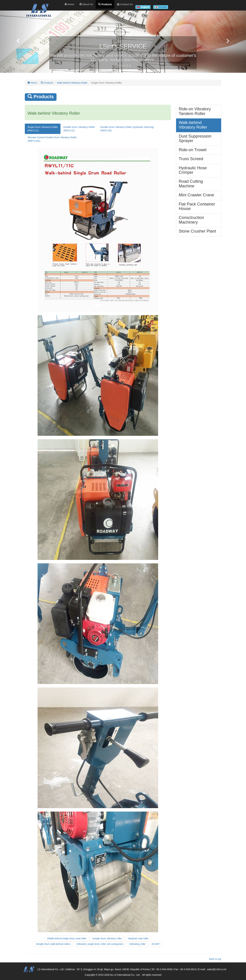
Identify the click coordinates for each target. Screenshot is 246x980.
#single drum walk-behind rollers (53, 944)
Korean (163, 7)
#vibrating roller (137, 944)
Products (47, 83)
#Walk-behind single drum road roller (67, 938)
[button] (18, 41)
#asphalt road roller (138, 938)
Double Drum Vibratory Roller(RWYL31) (79, 129)
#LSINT (156, 944)
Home (32, 83)
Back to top (215, 959)
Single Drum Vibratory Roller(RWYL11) (43, 129)
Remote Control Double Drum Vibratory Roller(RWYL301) (52, 139)
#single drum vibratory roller (107, 938)
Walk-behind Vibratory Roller (72, 83)
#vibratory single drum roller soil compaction (100, 944)
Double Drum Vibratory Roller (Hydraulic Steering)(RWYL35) (127, 129)
